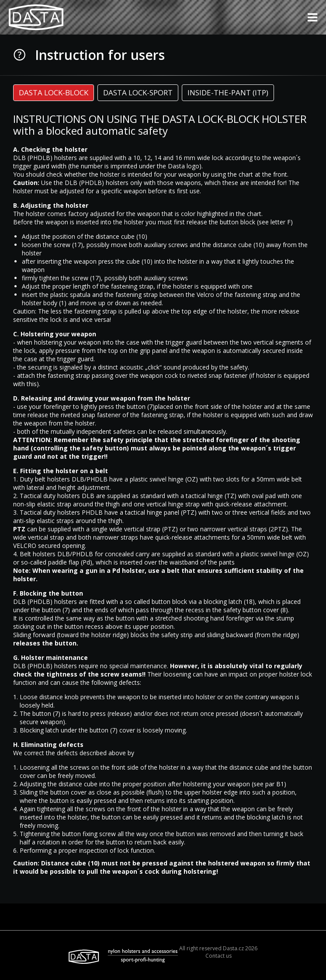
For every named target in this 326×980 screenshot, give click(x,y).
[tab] (54, 93)
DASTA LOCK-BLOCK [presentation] (54, 92)
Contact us (218, 956)
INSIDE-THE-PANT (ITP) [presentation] (228, 92)
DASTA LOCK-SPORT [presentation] (138, 92)
